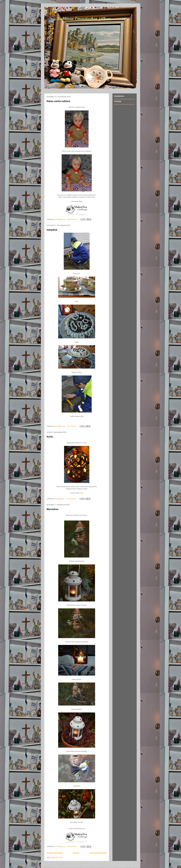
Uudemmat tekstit (55, 853)
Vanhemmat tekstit (98, 853)
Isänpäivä (52, 230)
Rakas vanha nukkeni (58, 101)
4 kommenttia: (72, 426)
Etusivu (76, 853)
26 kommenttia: (72, 219)
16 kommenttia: (71, 499)
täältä (81, 493)
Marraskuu (52, 509)
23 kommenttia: (72, 846)
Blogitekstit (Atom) (57, 858)
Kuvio (50, 437)
